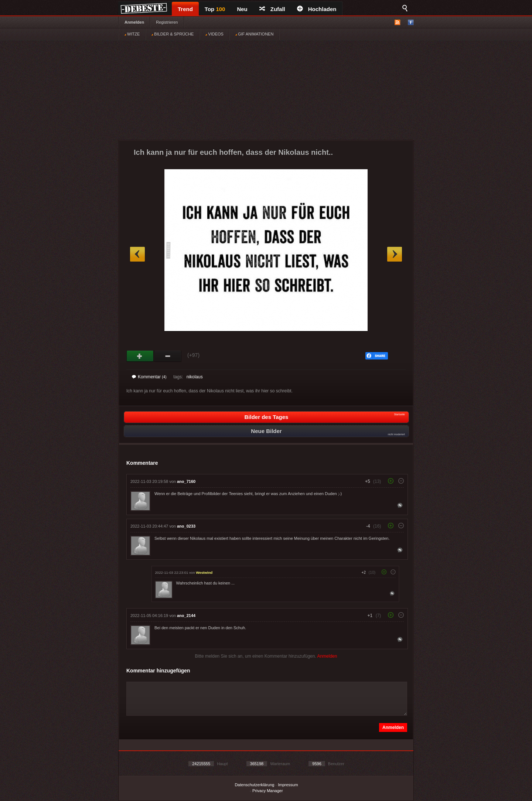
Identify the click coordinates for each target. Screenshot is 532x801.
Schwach (168, 356)
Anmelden (134, 22)
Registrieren (167, 22)
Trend (185, 9)
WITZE (132, 34)
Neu (242, 9)
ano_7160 (186, 481)
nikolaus (195, 377)
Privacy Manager (268, 791)
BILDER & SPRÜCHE (173, 34)
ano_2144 (186, 616)
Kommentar (149, 377)
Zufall (272, 9)
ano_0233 (186, 526)
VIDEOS (214, 34)
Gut (140, 356)
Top (215, 9)
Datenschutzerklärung (254, 785)
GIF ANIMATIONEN (254, 34)
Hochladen (317, 9)
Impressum (288, 785)
